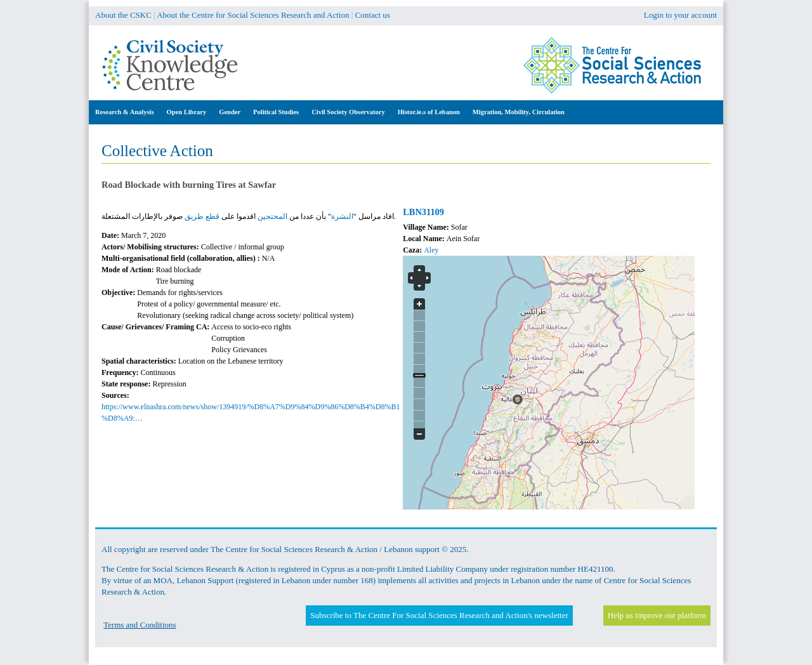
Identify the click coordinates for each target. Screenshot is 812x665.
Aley (431, 250)
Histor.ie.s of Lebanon (429, 112)
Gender (230, 112)
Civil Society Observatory (348, 112)
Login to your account (680, 15)
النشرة (342, 216)
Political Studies (276, 112)
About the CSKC (123, 15)
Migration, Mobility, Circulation (519, 112)
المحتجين (272, 216)
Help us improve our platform (657, 615)
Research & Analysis (125, 112)
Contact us (373, 15)
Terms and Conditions (140, 625)
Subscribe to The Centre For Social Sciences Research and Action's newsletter (439, 615)
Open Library (187, 112)
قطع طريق (202, 216)
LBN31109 (423, 212)
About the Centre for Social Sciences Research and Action (253, 15)
